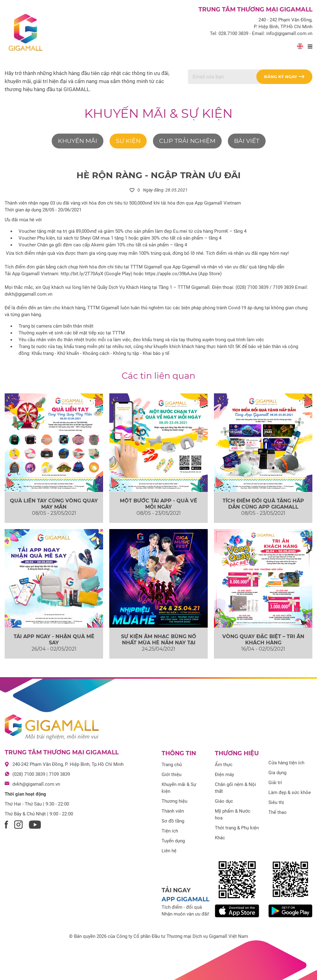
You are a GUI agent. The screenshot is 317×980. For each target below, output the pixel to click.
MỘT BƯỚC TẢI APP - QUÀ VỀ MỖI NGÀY (158, 504)
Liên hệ (169, 851)
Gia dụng (277, 773)
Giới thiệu (172, 775)
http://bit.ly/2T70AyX (82, 274)
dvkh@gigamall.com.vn (36, 784)
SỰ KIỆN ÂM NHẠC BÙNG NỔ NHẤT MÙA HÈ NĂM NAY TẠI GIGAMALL (159, 642)
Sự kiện (128, 141)
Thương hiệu (174, 801)
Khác (220, 838)
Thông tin (179, 753)
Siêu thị (276, 802)
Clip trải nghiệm (187, 141)
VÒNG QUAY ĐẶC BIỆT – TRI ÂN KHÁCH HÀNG (263, 639)
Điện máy (224, 775)
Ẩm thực (224, 765)
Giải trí (275, 783)
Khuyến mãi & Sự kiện (158, 113)
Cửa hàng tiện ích (286, 763)
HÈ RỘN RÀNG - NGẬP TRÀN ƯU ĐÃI (158, 175)
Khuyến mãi (78, 141)
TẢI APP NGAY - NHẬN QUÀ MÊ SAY (54, 639)
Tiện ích (170, 831)
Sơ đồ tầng (173, 821)
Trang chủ (172, 765)
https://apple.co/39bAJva (171, 274)
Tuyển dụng (173, 841)
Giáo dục (224, 801)
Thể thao (278, 812)
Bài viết (247, 141)
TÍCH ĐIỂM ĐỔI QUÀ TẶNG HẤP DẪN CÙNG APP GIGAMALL (263, 504)
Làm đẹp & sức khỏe (290, 792)
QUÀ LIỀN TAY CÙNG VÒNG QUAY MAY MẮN (54, 504)
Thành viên (173, 811)
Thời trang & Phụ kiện (237, 828)
